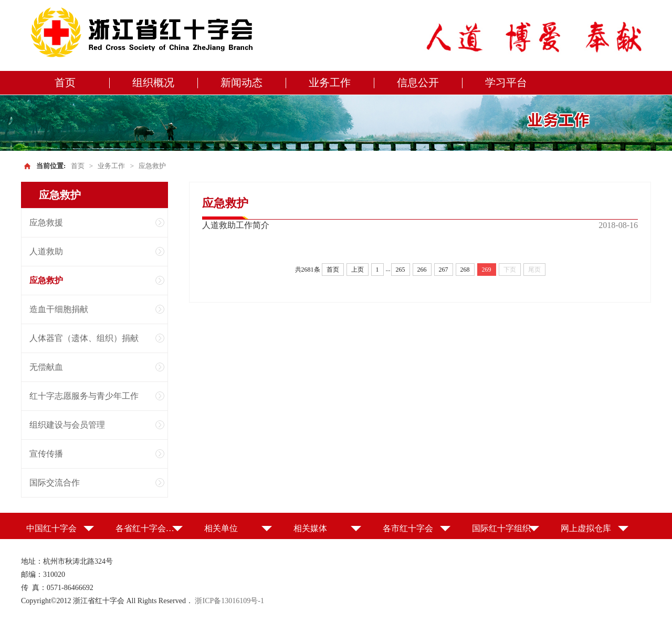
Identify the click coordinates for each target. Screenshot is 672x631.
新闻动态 (241, 82)
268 (465, 270)
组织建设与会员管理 (67, 425)
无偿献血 (46, 367)
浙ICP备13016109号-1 (229, 601)
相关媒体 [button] (310, 528)
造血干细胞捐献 (59, 309)
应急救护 (152, 166)
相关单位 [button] (221, 528)
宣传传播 (46, 454)
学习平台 (506, 82)
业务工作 (330, 82)
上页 (358, 270)
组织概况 (153, 82)
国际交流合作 (55, 483)
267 (444, 270)
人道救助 (46, 251)
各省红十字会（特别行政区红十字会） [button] (150, 528)
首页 (65, 82)
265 (401, 270)
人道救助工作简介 (236, 225)
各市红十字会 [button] (408, 528)
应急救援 (46, 223)
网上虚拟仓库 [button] (586, 528)
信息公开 (418, 82)
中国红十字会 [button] (51, 528)
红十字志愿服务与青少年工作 (84, 396)
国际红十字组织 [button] (501, 528)
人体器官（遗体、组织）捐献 (84, 338)
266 (422, 270)
